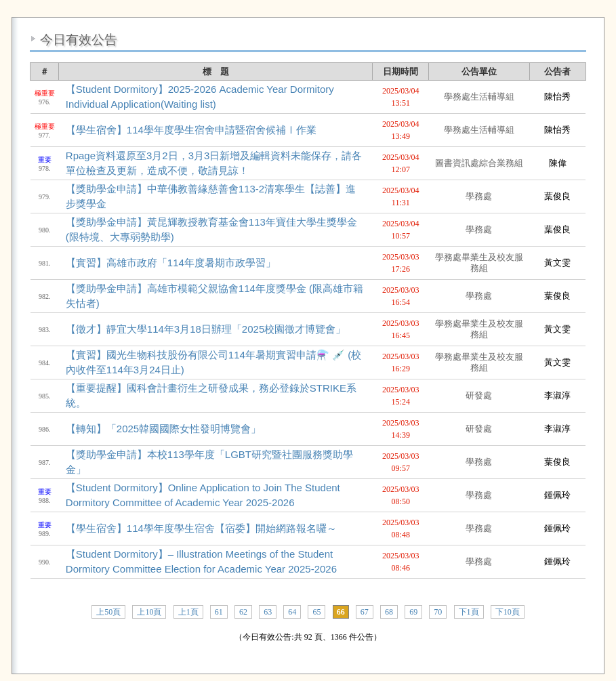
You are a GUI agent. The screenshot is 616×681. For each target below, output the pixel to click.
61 (219, 612)
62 (243, 612)
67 (365, 612)
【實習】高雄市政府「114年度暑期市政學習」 (171, 263)
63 (268, 612)
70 (438, 612)
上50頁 (108, 612)
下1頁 (469, 612)
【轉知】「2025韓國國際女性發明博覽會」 (163, 429)
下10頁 (508, 612)
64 (292, 612)
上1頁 (188, 612)
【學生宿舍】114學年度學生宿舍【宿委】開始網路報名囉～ (201, 528)
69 (413, 612)
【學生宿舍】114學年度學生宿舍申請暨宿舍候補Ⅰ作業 (191, 130)
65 (316, 612)
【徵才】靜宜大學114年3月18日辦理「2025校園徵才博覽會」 (206, 329)
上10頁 (149, 612)
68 (389, 612)
